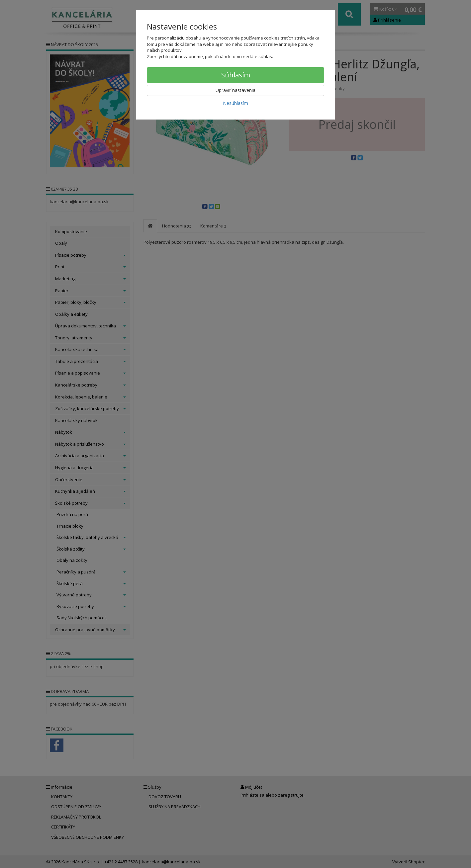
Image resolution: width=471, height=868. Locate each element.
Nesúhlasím (235, 103)
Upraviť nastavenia (235, 90)
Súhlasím (236, 75)
